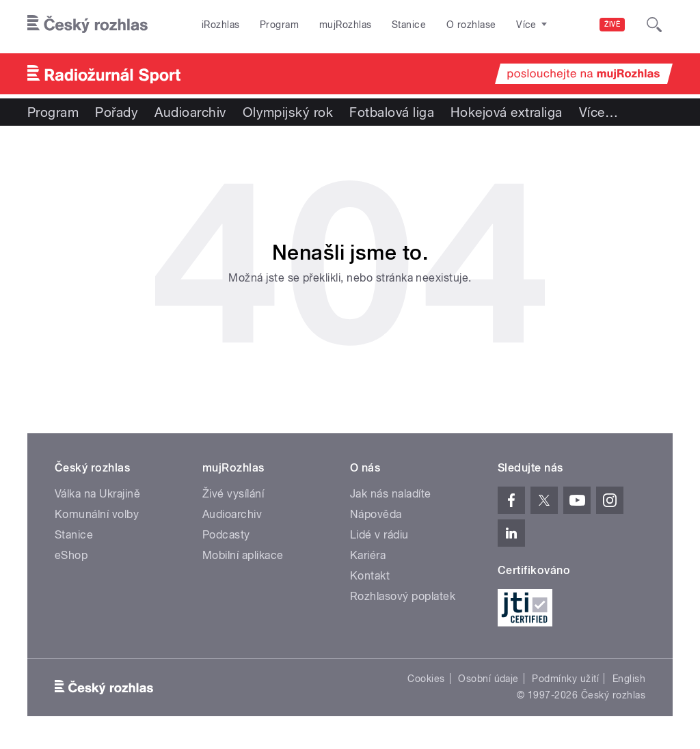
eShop (71, 555)
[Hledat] (654, 25)
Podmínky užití (565, 679)
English (629, 679)
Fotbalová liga (392, 112)
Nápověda (376, 514)
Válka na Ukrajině (97, 494)
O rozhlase (471, 25)
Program (279, 25)
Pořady (117, 112)
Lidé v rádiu (379, 535)
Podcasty (226, 535)
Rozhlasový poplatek (403, 596)
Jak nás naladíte (391, 494)
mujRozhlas (346, 25)
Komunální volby (97, 514)
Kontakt (370, 576)
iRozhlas (221, 25)
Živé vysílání (233, 494)
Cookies (426, 679)
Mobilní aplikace (243, 555)
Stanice (409, 25)
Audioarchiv (190, 112)
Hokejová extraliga (507, 112)
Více (598, 112)
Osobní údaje (488, 679)
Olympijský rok (288, 112)
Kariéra (368, 555)
